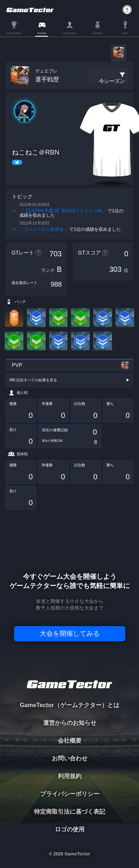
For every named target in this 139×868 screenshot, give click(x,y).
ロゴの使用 (70, 829)
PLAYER (42, 33)
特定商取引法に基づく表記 (70, 812)
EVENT (125, 33)
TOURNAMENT (14, 33)
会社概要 (70, 741)
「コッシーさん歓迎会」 (44, 229)
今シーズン (112, 81)
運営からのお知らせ (70, 723)
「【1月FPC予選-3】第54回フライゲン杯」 (63, 211)
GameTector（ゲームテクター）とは (69, 705)
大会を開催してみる (70, 634)
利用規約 (70, 776)
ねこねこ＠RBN (36, 152)
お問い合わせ (70, 758)
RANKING (97, 33)
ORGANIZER (70, 33)
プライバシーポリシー (70, 794)
